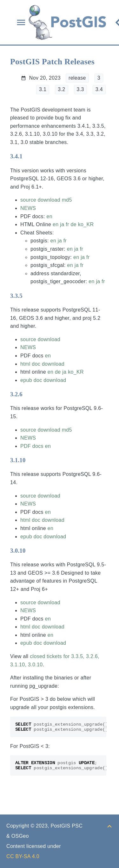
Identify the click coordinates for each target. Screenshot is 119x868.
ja (62, 224)
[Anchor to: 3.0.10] (32, 550)
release (77, 78)
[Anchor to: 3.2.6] (29, 394)
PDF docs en (36, 446)
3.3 (80, 89)
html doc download (42, 364)
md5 (67, 200)
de (73, 224)
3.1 (43, 89)
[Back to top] (109, 826)
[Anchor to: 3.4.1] (29, 156)
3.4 (99, 89)
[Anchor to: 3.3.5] (29, 296)
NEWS (28, 208)
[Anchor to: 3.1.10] (32, 460)
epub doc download (43, 380)
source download (40, 200)
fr (67, 224)
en (49, 216)
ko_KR (86, 224)
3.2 (61, 89)
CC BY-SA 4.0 (23, 856)
